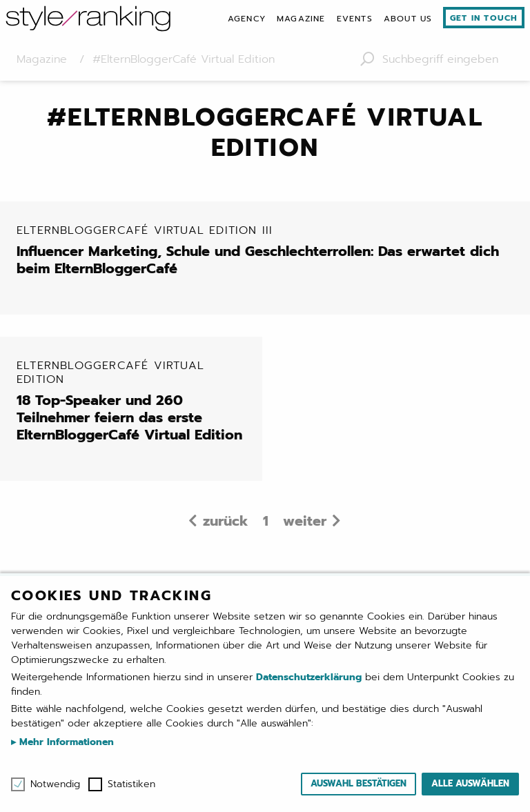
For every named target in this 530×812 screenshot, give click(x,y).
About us (408, 19)
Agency (247, 19)
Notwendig (55, 784)
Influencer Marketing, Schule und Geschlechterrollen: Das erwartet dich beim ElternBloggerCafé (271, 250)
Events (355, 19)
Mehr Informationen (65, 742)
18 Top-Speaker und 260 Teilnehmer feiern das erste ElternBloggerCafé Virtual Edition (134, 401)
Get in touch (484, 18)
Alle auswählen (470, 783)
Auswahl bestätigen (359, 783)
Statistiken (131, 784)
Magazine (301, 19)
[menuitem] (247, 19)
